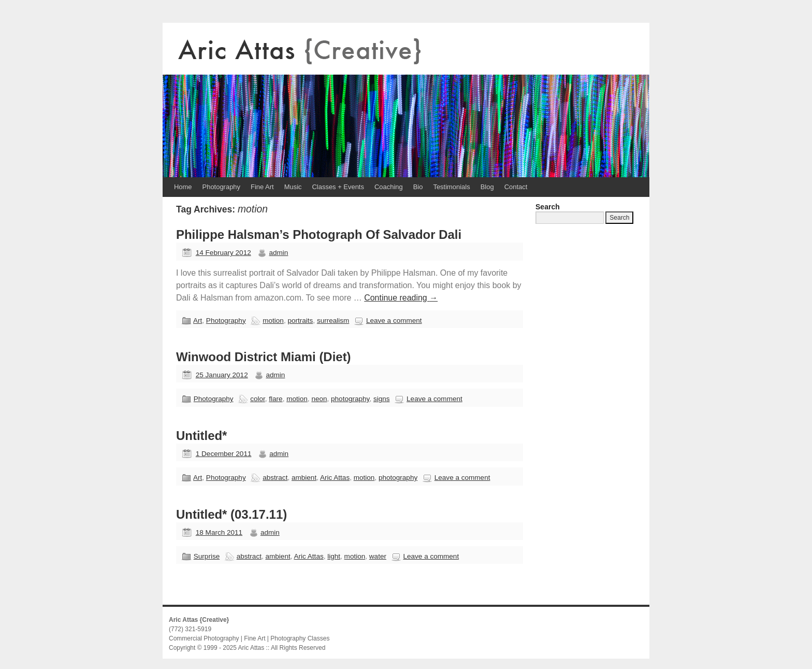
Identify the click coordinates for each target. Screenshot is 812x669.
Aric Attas (335, 478)
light (334, 556)
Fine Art (262, 187)
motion (273, 321)
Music (293, 187)
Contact (516, 187)
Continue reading (401, 298)
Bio (418, 187)
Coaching (389, 187)
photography (350, 399)
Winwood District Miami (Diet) (264, 357)
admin (278, 253)
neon (319, 399)
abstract (275, 478)
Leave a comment (394, 321)
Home (183, 187)
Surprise (207, 556)
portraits (300, 321)
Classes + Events (338, 187)
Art (198, 321)
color (258, 399)
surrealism (333, 321)
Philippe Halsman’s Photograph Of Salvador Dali (319, 234)
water (378, 556)
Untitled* (201, 436)
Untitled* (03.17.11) (231, 514)
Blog (487, 187)
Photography (221, 187)
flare (275, 399)
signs (382, 399)
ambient (304, 478)
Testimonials (451, 187)
